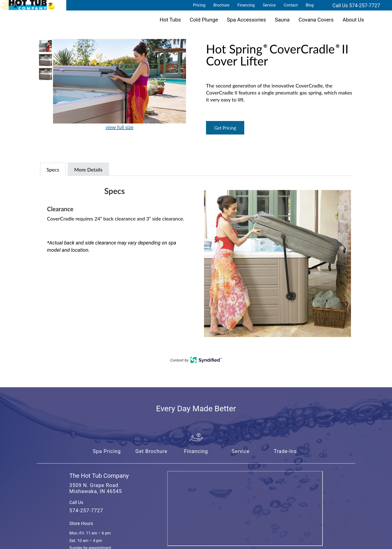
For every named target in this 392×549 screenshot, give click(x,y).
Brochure (221, 5)
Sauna (282, 20)
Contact (291, 5)
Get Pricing (225, 128)
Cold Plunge (204, 20)
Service (269, 5)
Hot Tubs (170, 20)
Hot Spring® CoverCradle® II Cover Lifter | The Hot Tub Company (27, 5)
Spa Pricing (107, 451)
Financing (246, 5)
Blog (310, 5)
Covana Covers (316, 20)
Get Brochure (151, 451)
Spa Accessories (246, 20)
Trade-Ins (285, 451)
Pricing (199, 5)
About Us (353, 20)
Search (324, 5)
